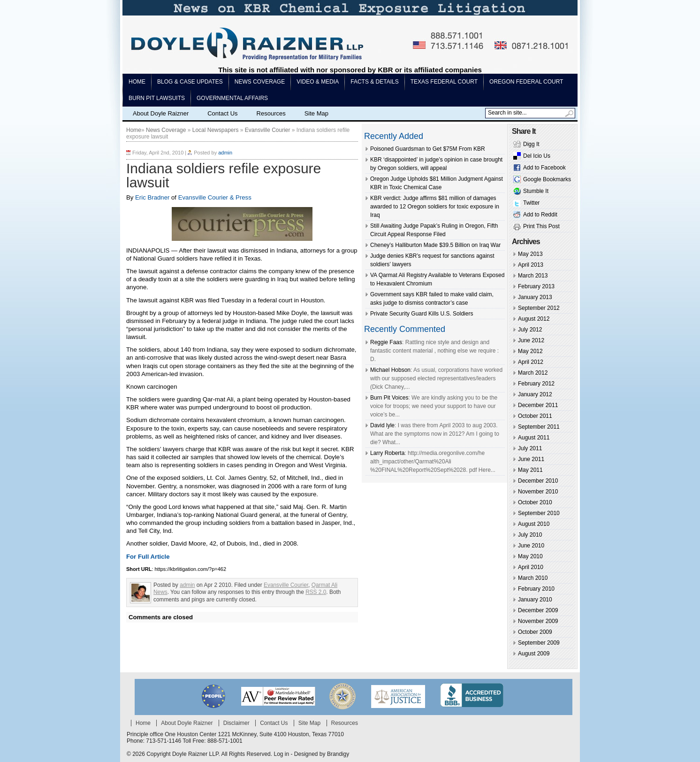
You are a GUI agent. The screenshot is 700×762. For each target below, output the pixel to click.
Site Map (316, 113)
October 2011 (535, 416)
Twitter (531, 203)
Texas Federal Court (444, 82)
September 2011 (539, 427)
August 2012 (534, 319)
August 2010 (534, 524)
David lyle (382, 425)
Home (137, 82)
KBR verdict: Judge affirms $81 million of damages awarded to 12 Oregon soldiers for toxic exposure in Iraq (435, 207)
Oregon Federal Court (526, 82)
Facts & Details (374, 82)
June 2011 (531, 459)
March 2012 (533, 373)
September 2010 (539, 513)
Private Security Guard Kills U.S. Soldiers (422, 314)
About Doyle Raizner (161, 113)
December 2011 (538, 405)
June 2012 (531, 340)
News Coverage (260, 82)
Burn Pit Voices (389, 398)
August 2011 (534, 438)
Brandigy (338, 754)
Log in (281, 754)
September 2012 (539, 308)
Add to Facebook (544, 168)
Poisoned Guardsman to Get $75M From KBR (428, 149)
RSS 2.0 (316, 592)
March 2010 (533, 578)
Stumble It (536, 191)
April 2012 (531, 362)
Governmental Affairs (232, 98)
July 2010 (530, 535)
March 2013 (533, 276)
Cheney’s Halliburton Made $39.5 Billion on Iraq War (435, 245)
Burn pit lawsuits (157, 98)
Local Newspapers (216, 130)
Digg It (531, 144)
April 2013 (531, 265)
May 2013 (530, 254)
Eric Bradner (152, 197)
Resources (271, 113)
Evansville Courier (268, 130)
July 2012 (530, 330)
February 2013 (536, 286)
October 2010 (535, 502)
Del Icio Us (537, 156)
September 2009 (539, 643)
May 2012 (530, 351)
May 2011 (530, 470)
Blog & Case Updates (190, 82)
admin (225, 153)
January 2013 (535, 297)
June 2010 (531, 546)
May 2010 (530, 556)
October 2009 (535, 632)
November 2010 (538, 492)
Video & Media (318, 82)
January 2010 (535, 600)
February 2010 (536, 589)
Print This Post (541, 226)
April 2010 (531, 567)
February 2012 (536, 384)
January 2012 (535, 394)
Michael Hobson (390, 370)
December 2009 (538, 610)
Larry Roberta (387, 453)
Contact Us (222, 113)
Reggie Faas (386, 342)
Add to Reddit (540, 215)
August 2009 (534, 654)
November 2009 (538, 621)
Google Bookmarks (547, 179)
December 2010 (538, 481)
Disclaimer (236, 723)
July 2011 (530, 448)
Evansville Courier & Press (214, 197)
